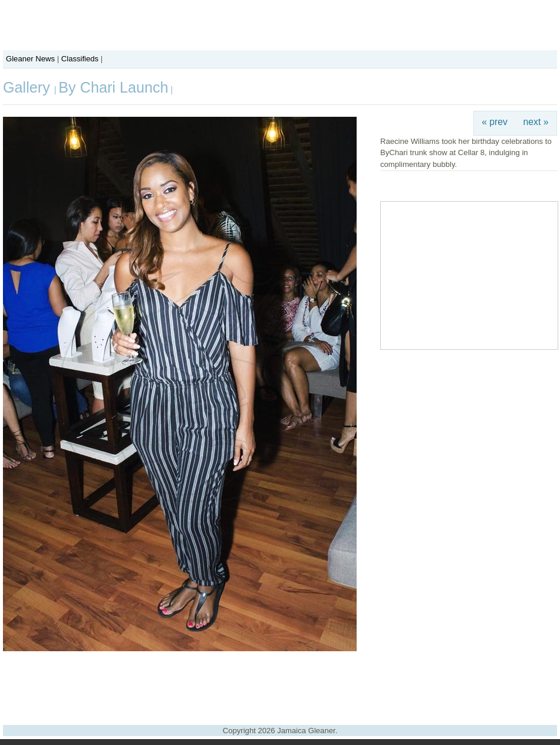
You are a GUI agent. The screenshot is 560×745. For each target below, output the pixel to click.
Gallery (29, 87)
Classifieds (80, 59)
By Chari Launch (113, 87)
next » (536, 122)
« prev (495, 122)
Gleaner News (30, 59)
